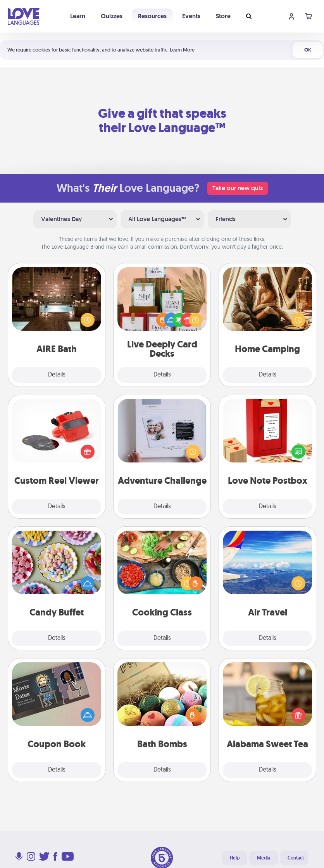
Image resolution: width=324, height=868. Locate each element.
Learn (78, 16)
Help (235, 858)
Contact (296, 858)
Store (223, 16)
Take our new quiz (238, 188)
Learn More (182, 50)
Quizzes (112, 16)
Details (57, 375)
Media (264, 858)
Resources (152, 16)
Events (191, 16)
